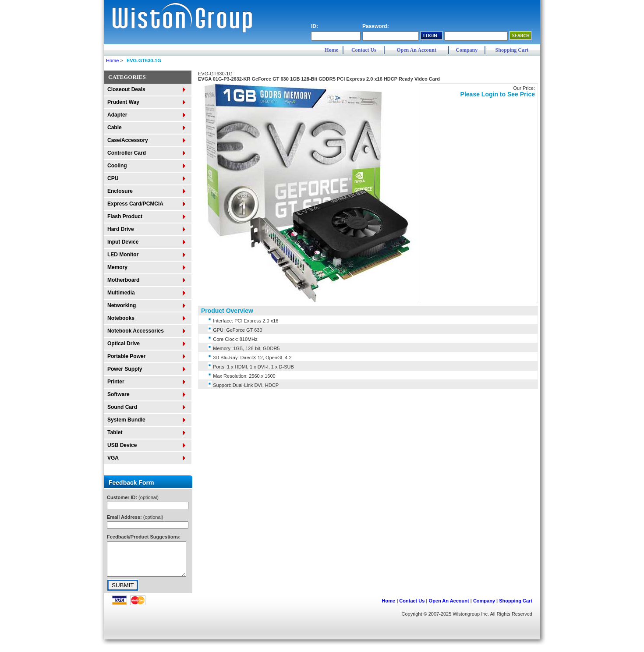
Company (467, 50)
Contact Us (364, 50)
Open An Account (416, 50)
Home (331, 50)
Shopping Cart (512, 50)
